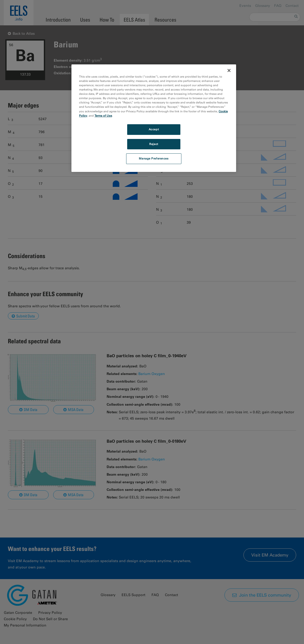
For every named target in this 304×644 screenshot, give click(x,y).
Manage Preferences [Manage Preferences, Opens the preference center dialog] (154, 158)
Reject (154, 144)
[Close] (229, 70)
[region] (154, 118)
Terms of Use (103, 116)
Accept (154, 129)
